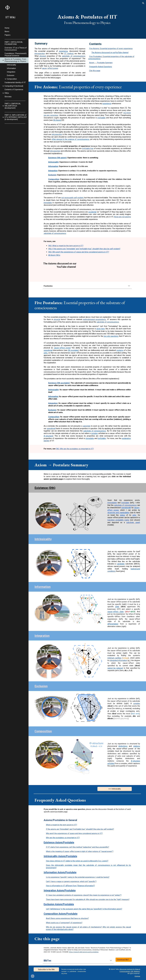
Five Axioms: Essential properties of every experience (111, 49)
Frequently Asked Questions (101, 67)
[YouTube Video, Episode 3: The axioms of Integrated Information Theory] (96, 270)
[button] (143, 3)
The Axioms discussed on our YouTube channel (110, 53)
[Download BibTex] (124, 960)
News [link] (7, 31)
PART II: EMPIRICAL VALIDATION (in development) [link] (13, 106)
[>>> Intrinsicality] (115, 789)
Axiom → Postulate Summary (101, 63)
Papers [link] (7, 35)
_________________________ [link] (16, 39)
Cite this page (95, 71)
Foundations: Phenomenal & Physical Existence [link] (16, 55)
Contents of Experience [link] (14, 90)
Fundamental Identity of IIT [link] (15, 82)
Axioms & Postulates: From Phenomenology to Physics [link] (15, 60)
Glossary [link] (8, 97)
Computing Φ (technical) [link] (14, 86)
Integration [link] (11, 72)
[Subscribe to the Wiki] (46, 969)
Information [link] (11, 68)
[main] (87, 19)
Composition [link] (12, 79)
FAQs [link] (7, 93)
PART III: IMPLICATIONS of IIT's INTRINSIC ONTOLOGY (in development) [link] (16, 117)
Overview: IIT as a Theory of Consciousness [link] (16, 49)
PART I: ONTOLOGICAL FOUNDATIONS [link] (14, 43)
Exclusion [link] (11, 75)
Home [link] (7, 28)
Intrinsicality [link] (11, 65)
